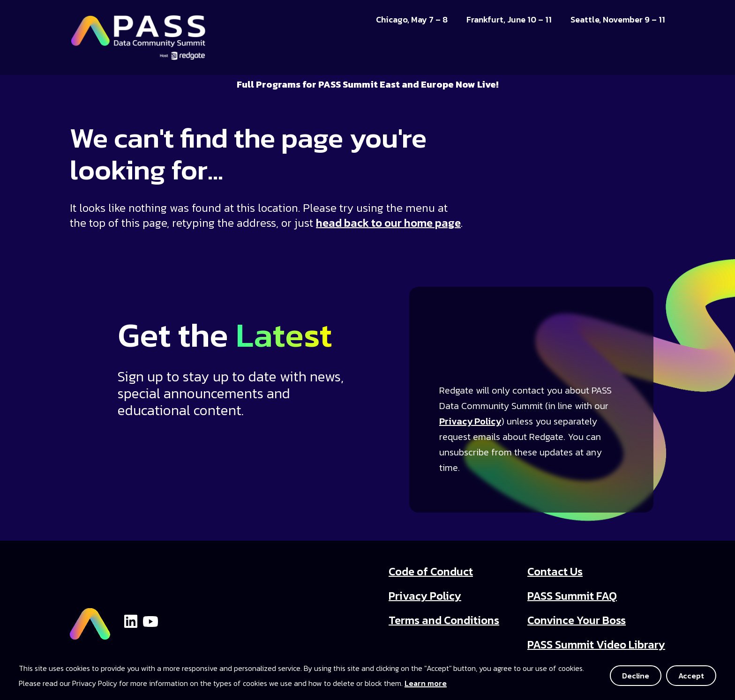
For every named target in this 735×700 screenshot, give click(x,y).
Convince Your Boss (577, 620)
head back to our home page (388, 223)
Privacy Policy (470, 421)
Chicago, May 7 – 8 (412, 20)
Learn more (426, 683)
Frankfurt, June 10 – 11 (509, 20)
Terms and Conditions (444, 620)
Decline (636, 676)
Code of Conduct (431, 571)
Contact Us (555, 571)
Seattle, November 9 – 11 (618, 20)
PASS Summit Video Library (596, 644)
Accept (691, 676)
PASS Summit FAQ (572, 596)
